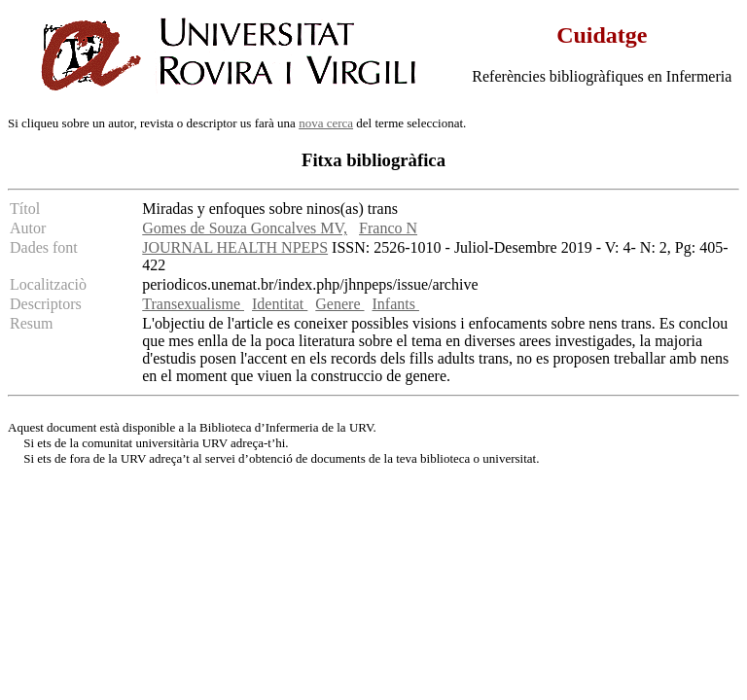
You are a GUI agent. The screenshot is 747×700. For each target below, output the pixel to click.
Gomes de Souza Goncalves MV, (245, 228)
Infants (396, 304)
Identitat (280, 304)
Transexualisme (193, 304)
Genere (339, 304)
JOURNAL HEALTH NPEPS (235, 247)
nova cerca (326, 123)
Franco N (388, 228)
